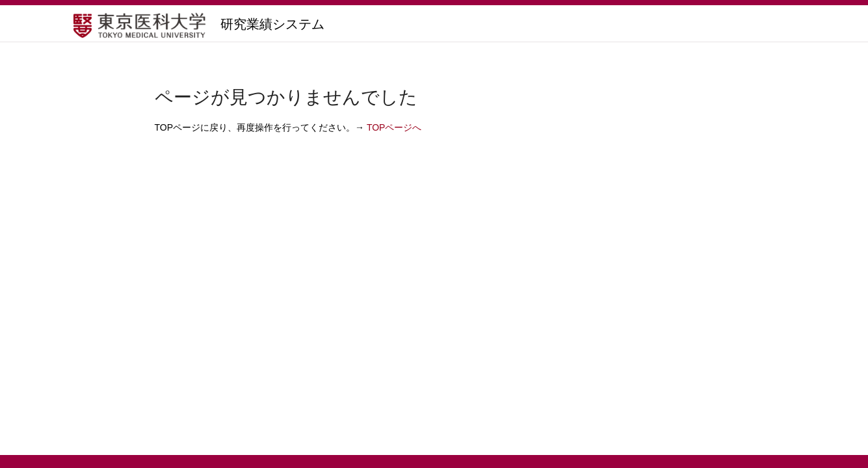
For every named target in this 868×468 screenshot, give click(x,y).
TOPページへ (394, 127)
